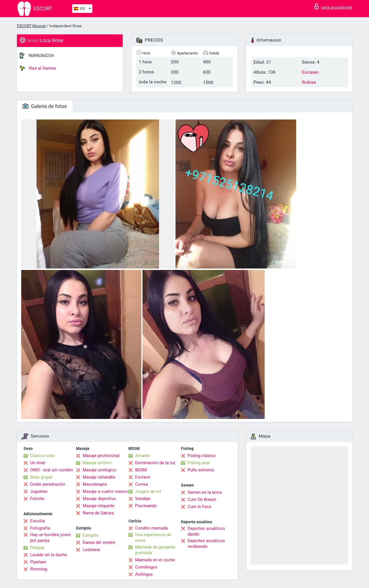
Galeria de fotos (45, 106)
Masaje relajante (98, 506)
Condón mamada (151, 528)
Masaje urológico (99, 470)
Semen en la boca (205, 492)
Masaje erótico (97, 463)
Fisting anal (199, 463)
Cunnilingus (146, 567)
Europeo (310, 72)
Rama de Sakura (98, 513)
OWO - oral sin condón (51, 470)
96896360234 (41, 56)
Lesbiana (91, 550)
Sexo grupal (41, 477)
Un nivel (38, 463)
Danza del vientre (99, 542)
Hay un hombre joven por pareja (50, 538)
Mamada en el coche (155, 560)
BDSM (141, 470)
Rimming (39, 569)
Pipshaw (38, 562)
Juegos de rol (148, 491)
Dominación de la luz (155, 463)
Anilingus (144, 574)
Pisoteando (146, 506)
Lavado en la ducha (48, 555)
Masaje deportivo (99, 499)
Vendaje (143, 499)
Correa (141, 484)
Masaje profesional (101, 456)
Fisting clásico (202, 456)
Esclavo (143, 477)
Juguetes (39, 491)
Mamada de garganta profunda (155, 550)
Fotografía (40, 528)
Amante (142, 456)
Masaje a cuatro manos (105, 491)
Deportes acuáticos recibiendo (206, 544)
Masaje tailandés (99, 477)
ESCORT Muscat (31, 26)
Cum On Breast (202, 499)
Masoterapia (95, 484)
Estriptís (91, 535)
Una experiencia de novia (153, 538)
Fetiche (37, 499)
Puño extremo (201, 470)
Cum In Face (199, 507)
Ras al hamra (38, 68)
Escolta (37, 521)
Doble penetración (48, 484)
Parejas (37, 548)
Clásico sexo (43, 456)
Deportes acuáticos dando (206, 531)
